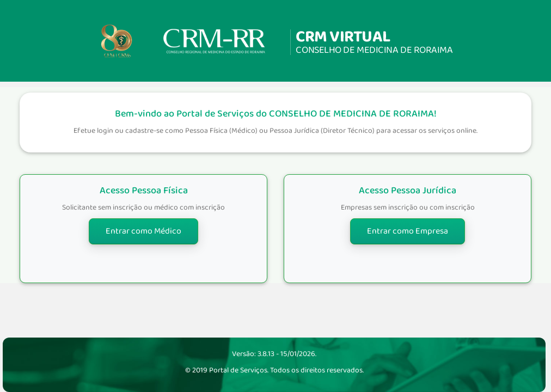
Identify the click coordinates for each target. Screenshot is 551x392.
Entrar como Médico (143, 231)
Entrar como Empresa (408, 231)
